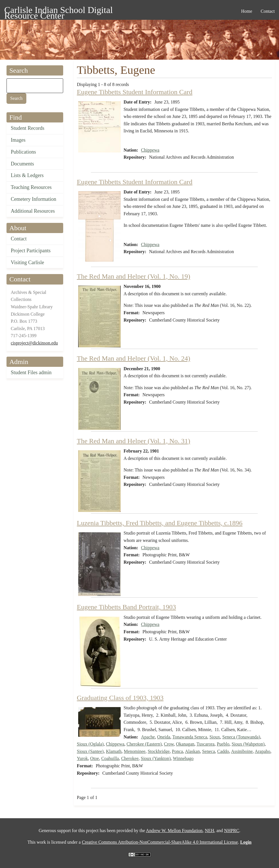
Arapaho (262, 751)
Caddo (223, 751)
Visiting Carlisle (27, 262)
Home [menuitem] (247, 11)
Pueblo (223, 744)
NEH (209, 831)
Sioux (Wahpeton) (248, 744)
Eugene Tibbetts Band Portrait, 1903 (126, 607)
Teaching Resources (31, 187)
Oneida (164, 737)
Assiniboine (242, 751)
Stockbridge (158, 751)
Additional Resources (33, 211)
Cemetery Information (33, 199)
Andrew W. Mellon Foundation (174, 831)
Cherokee (130, 758)
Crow (169, 744)
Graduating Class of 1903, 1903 (120, 698)
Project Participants (31, 251)
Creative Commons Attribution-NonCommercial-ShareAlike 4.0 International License (160, 842)
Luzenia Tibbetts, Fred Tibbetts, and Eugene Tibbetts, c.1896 (160, 523)
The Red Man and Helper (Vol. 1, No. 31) (133, 441)
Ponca (177, 751)
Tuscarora (205, 744)
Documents (22, 164)
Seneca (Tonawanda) (241, 737)
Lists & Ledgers (27, 175)
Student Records (28, 128)
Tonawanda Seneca (190, 737)
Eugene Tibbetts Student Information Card (135, 92)
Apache (148, 737)
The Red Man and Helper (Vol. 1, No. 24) (133, 358)
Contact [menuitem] (268, 11)
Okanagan (185, 744)
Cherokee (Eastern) (144, 744)
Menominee (135, 751)
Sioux (215, 737)
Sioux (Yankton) (156, 758)
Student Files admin (31, 372)
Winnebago (183, 758)
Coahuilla (110, 758)
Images (18, 140)
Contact (19, 239)
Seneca (208, 751)
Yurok (82, 758)
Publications (23, 152)
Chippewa (150, 150)
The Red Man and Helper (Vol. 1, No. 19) (133, 276)
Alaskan (192, 751)
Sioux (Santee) (90, 751)
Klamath (114, 751)
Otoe (94, 758)
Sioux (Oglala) (90, 744)
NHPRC (232, 831)
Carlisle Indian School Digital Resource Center (58, 11)
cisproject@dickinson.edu (34, 343)
